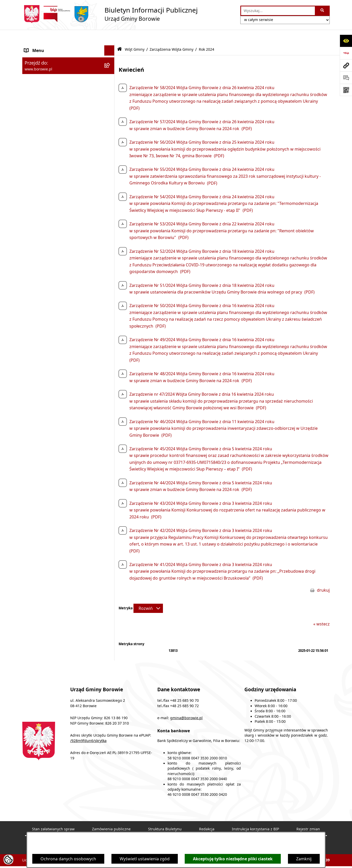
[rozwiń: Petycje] (111, 284)
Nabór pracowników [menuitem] (44, 258)
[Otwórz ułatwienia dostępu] (346, 41)
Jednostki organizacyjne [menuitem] (47, 217)
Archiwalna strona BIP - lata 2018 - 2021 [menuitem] (62, 311)
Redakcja (207, 815)
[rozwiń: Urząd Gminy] (111, 186)
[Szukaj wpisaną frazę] (323, 11)
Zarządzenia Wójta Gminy (172, 35)
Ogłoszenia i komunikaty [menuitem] (48, 47)
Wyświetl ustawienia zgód (145, 859)
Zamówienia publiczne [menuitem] (46, 227)
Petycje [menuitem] (31, 284)
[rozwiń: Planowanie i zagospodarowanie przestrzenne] (111, 268)
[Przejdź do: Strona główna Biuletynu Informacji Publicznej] (120, 35)
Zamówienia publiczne (111, 815)
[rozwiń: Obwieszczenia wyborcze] (111, 67)
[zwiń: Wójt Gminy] (111, 78)
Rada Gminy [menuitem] (36, 196)
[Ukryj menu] (109, 37)
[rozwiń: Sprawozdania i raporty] (111, 248)
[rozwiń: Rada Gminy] (111, 196)
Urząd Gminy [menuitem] (37, 186)
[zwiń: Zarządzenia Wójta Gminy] (111, 91)
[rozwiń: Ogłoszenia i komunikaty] (111, 47)
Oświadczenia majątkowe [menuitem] (49, 237)
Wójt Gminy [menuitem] (36, 78)
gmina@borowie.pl (186, 704)
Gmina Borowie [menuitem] (39, 206)
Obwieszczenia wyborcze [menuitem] (49, 67)
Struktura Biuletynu (165, 815)
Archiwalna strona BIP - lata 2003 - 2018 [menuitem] (62, 321)
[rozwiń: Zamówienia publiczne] (111, 227)
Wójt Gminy (135, 35)
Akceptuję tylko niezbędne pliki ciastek (233, 859)
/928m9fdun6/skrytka (88, 727)
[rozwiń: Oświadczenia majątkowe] (111, 237)
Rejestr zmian (308, 815)
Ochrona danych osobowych (68, 859)
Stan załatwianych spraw (53, 815)
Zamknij (304, 859)
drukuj (323, 576)
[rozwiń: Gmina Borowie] (111, 207)
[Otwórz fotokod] (346, 90)
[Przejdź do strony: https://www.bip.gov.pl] (346, 53)
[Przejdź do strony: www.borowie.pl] (346, 65)
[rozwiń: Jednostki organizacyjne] (111, 217)
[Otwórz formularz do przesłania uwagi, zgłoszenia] (346, 78)
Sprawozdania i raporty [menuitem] (47, 247)
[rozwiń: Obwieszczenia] (111, 57)
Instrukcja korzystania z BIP (255, 815)
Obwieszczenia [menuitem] (39, 57)
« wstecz (322, 610)
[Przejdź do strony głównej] (110, 14)
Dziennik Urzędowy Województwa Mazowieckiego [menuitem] (57, 298)
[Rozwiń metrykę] (148, 594)
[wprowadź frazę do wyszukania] (278, 11)
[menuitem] (68, 91)
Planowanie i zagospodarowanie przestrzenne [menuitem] (56, 271)
